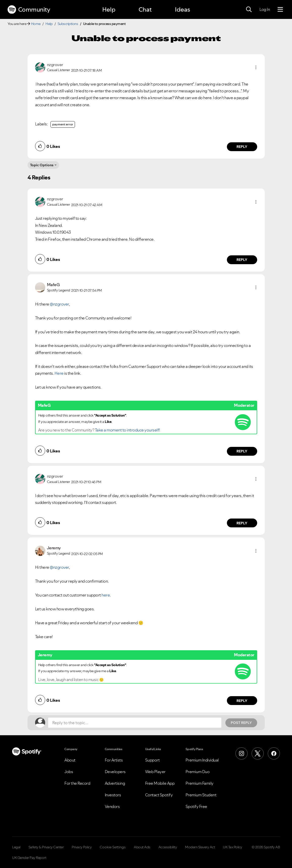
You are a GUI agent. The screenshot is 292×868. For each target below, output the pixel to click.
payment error (63, 124)
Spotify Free (196, 806)
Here (59, 373)
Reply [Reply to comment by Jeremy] (242, 701)
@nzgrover (59, 304)
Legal (16, 847)
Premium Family (200, 783)
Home (36, 24)
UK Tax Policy (233, 847)
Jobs (69, 772)
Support (152, 760)
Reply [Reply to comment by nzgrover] (242, 147)
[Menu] (280, 10)
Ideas (182, 9)
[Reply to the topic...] (135, 723)
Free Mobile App (160, 783)
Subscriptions (68, 24)
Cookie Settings (113, 847)
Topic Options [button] (42, 165)
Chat (145, 9)
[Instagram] (242, 753)
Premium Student (201, 795)
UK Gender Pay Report (29, 858)
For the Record (77, 783)
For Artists (114, 760)
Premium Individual (202, 760)
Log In (265, 9)
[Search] (249, 10)
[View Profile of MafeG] (53, 285)
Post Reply (241, 723)
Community (29, 10)
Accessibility (168, 847)
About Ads (142, 847)
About (70, 760)
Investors (113, 795)
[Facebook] (274, 753)
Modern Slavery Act (200, 847)
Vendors (112, 806)
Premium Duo (198, 772)
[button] (256, 67)
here (106, 595)
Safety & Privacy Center (46, 847)
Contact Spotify (159, 795)
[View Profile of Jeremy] (54, 548)
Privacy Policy (82, 847)
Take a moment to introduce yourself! (127, 430)
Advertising (115, 783)
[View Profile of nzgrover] (55, 65)
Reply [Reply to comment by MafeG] (242, 451)
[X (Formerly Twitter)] (258, 753)
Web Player (155, 772)
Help (109, 9)
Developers (115, 772)
